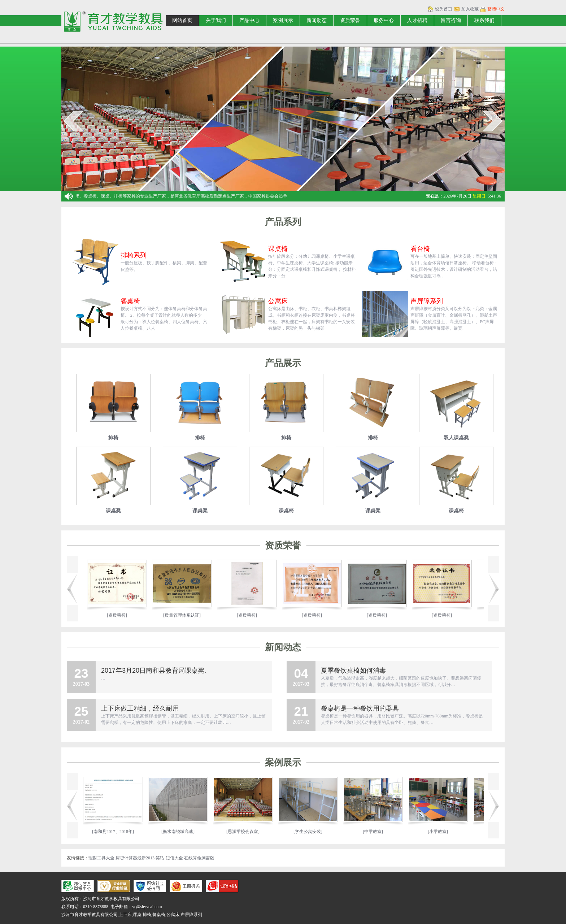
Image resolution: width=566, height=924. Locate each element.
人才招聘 (417, 20)
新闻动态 (317, 20)
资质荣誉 (350, 20)
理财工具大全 (101, 858)
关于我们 (216, 20)
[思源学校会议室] (250, 832)
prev (73, 121)
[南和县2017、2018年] (120, 832)
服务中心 (384, 20)
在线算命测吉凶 (199, 858)
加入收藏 (470, 9)
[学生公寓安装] (315, 832)
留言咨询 (451, 20)
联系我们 (484, 20)
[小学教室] (445, 832)
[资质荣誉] (109, 615)
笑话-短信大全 (169, 858)
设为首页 (444, 9)
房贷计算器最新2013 (135, 858)
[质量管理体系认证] (174, 615)
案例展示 (283, 20)
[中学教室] (380, 832)
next (493, 121)
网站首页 (182, 20)
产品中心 (249, 20)
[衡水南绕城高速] (185, 832)
